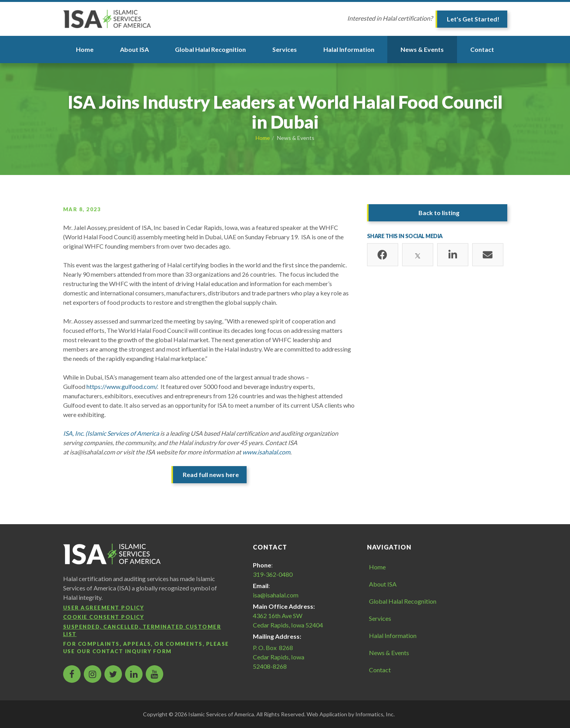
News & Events (422, 49)
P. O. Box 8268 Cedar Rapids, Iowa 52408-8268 (279, 657)
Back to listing (439, 213)
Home (85, 49)
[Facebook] (383, 255)
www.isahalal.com (266, 452)
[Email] (488, 255)
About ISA (134, 49)
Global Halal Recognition (210, 49)
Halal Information (349, 49)
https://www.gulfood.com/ (122, 386)
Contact (482, 49)
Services (285, 49)
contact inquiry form (132, 651)
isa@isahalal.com (276, 595)
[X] (418, 255)
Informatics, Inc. (375, 714)
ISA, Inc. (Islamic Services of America (111, 433)
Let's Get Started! (473, 19)
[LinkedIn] (453, 255)
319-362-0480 (273, 574)
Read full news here (211, 474)
